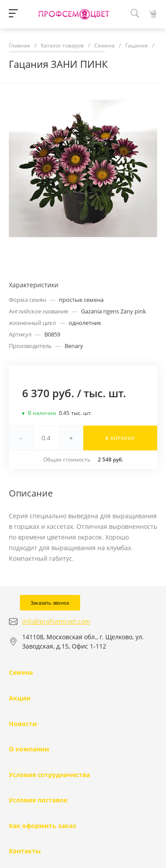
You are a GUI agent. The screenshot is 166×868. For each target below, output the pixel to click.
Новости (23, 724)
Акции (20, 698)
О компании (29, 749)
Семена (21, 672)
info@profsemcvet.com (56, 621)
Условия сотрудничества (49, 775)
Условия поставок (38, 800)
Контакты (25, 851)
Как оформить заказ (42, 826)
